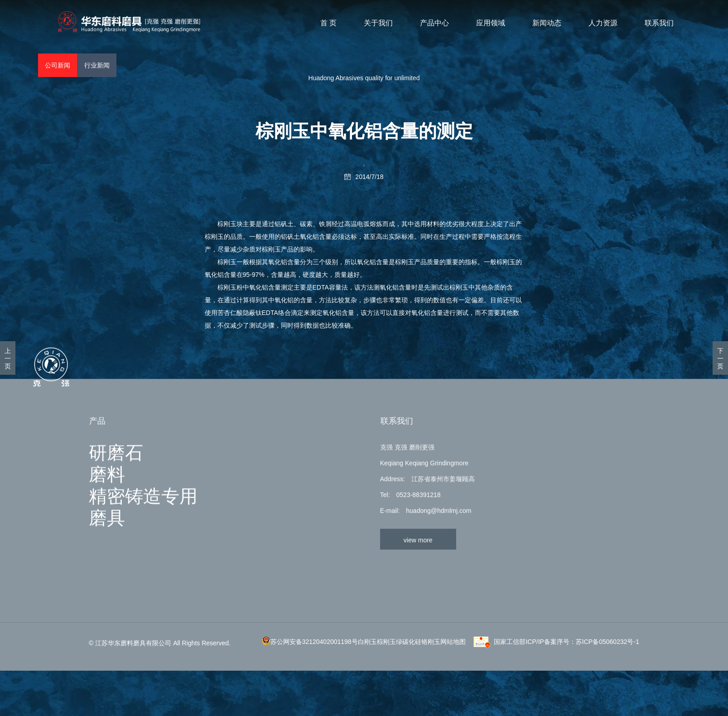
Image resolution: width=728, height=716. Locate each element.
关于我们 (378, 23)
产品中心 (434, 23)
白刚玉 (367, 676)
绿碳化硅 (409, 676)
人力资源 (603, 23)
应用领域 (491, 23)
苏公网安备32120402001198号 (314, 676)
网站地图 (453, 676)
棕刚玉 (227, 224)
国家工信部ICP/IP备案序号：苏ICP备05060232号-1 (566, 676)
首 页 (328, 23)
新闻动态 (547, 23)
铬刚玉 (431, 676)
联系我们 (659, 23)
